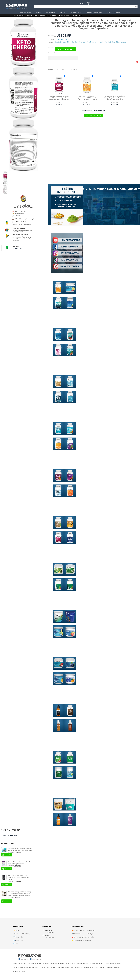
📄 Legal (16, 944)
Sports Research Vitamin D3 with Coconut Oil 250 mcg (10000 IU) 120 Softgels (19, 877)
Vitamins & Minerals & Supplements (49, 15)
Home (15, 15)
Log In (82, 3)
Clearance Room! (9, 836)
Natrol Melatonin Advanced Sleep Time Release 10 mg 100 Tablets (20, 863)
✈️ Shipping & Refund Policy (22, 934)
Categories (21, 15)
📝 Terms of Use (18, 940)
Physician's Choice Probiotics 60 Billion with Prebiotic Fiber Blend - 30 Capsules (20, 849)
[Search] (85, 7)
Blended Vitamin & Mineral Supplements (71, 15)
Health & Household (32, 15)
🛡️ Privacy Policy (18, 937)
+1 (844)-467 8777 (18, 248)
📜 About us (17, 930)
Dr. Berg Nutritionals (62, 39)
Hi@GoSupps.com (50, 937)
